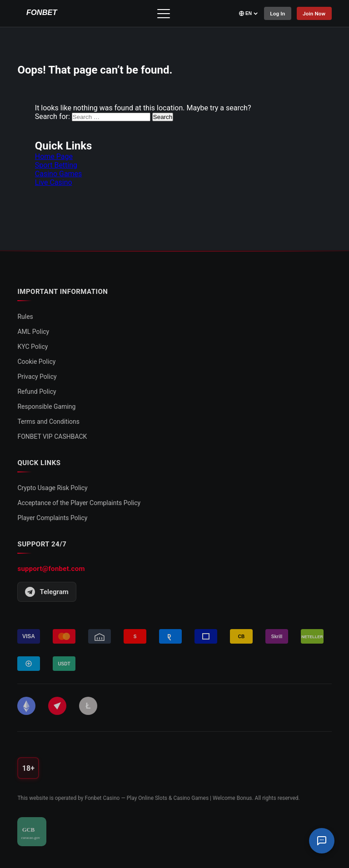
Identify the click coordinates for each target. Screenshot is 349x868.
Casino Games (59, 174)
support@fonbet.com (51, 569)
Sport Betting (56, 165)
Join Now (314, 14)
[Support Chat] (322, 841)
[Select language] (246, 13)
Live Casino (54, 182)
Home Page (54, 156)
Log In (275, 14)
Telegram (47, 592)
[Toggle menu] (162, 14)
